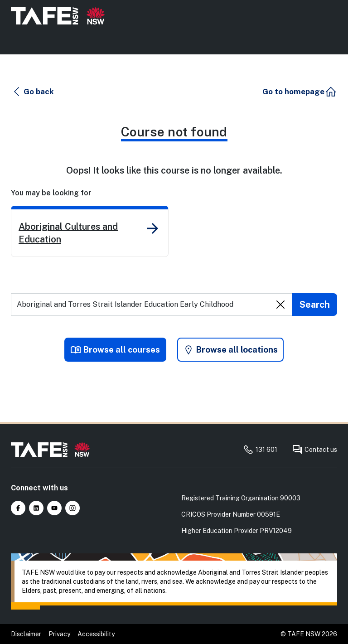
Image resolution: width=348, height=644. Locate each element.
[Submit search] (315, 305)
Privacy (59, 634)
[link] (90, 232)
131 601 (260, 450)
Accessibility (96, 634)
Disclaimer (26, 634)
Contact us (314, 450)
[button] (34, 92)
